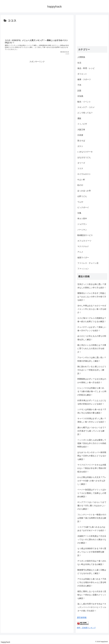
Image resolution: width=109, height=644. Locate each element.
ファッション (83, 269)
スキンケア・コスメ (86, 107)
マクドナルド (83, 246)
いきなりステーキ (85, 152)
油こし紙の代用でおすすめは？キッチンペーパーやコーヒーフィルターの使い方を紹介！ (92, 607)
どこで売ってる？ (85, 113)
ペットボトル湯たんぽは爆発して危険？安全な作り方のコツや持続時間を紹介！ (92, 443)
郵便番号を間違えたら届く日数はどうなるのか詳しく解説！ (92, 572)
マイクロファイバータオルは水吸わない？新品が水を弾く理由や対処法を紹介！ (92, 468)
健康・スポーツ (84, 79)
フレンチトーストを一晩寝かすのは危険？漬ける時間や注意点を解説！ (92, 518)
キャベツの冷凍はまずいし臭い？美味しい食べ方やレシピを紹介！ (92, 420)
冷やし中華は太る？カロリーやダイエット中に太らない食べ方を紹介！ (92, 309)
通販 (79, 118)
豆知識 (80, 96)
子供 (79, 85)
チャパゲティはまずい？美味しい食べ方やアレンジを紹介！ (92, 329)
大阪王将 (81, 130)
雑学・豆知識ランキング (86, 628)
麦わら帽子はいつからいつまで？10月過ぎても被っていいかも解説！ (92, 431)
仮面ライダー (83, 258)
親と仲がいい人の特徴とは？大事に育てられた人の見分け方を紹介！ (92, 349)
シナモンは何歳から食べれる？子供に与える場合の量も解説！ (92, 411)
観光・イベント (84, 102)
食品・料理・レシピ (86, 68)
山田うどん (82, 196)
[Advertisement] (37, 30)
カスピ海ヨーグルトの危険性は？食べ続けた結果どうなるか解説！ (92, 320)
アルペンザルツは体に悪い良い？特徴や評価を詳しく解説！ (92, 359)
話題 (79, 91)
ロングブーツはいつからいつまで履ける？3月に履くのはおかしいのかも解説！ (92, 506)
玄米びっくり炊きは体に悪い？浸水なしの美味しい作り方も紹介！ (92, 286)
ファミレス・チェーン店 (88, 263)
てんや (80, 202)
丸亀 (79, 213)
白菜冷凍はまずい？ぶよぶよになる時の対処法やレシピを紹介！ (92, 402)
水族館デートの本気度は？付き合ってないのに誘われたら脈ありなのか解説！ (92, 540)
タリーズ (81, 163)
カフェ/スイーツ (84, 241)
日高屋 (80, 135)
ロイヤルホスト (84, 174)
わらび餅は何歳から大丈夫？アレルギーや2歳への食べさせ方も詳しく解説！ (92, 481)
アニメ (80, 252)
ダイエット (82, 74)
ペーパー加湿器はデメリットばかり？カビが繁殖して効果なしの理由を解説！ (92, 493)
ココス (80, 168)
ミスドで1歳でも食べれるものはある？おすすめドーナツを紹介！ (92, 529)
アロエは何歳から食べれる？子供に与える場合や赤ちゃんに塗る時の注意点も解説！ (92, 582)
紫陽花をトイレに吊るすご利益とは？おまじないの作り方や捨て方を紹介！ (92, 297)
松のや (80, 185)
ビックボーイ (83, 207)
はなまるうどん (84, 157)
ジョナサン (82, 224)
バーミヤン (82, 230)
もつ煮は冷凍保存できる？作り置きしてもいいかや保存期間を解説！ (92, 552)
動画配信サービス (85, 235)
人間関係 (81, 57)
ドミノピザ (82, 124)
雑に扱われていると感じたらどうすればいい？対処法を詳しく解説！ (92, 370)
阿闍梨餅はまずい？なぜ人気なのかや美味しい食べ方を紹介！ (92, 381)
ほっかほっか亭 (84, 191)
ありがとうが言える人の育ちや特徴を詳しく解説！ (92, 338)
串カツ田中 (82, 219)
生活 (79, 63)
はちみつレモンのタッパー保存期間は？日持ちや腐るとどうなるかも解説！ (92, 456)
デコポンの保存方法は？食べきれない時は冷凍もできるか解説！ (92, 563)
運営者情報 (82, 618)
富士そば (81, 141)
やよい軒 (81, 180)
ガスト (80, 146)
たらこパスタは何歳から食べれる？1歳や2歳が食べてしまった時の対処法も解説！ (92, 391)
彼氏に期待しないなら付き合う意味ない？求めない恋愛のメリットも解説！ (92, 595)
